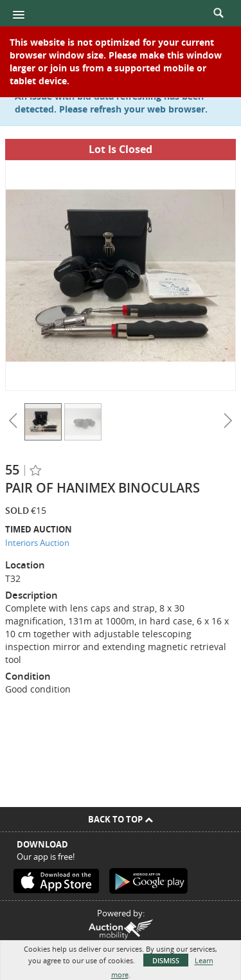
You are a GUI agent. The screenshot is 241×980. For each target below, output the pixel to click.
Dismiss (166, 960)
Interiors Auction (37, 543)
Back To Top (121, 819)
